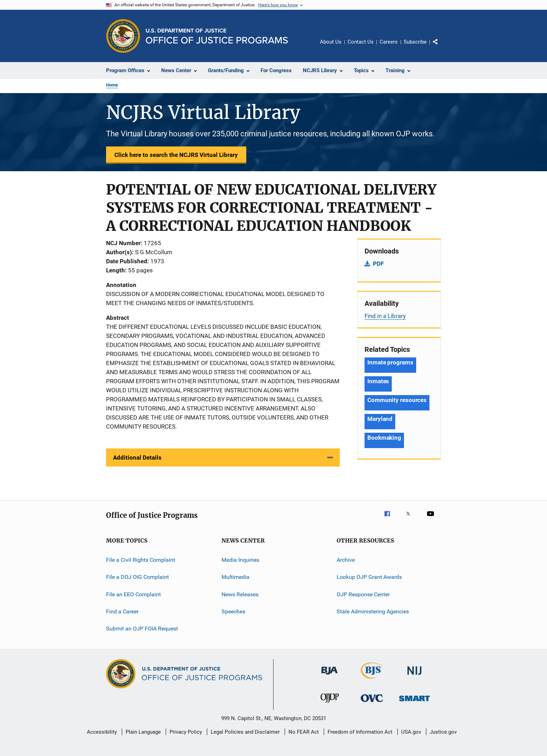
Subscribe (415, 42)
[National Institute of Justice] (414, 676)
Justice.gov (443, 732)
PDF (378, 264)
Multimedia (235, 577)
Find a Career (122, 611)
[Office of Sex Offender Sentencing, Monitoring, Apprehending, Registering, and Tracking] (414, 702)
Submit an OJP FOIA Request (142, 629)
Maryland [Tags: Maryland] (380, 419)
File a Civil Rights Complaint (141, 560)
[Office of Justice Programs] (123, 36)
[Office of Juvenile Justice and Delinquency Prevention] (330, 704)
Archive (346, 560)
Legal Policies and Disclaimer (245, 732)
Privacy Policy (186, 732)
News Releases (240, 594)
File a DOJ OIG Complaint (137, 577)
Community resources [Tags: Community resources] (397, 400)
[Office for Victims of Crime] (372, 703)
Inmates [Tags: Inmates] (378, 381)
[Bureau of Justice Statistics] (372, 680)
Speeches (233, 611)
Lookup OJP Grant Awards (369, 577)
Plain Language (143, 732)
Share (441, 47)
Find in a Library (385, 316)
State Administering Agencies (373, 611)
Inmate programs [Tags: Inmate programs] (390, 362)
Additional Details (137, 458)
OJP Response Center (363, 594)
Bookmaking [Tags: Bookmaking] (384, 438)
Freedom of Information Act (360, 732)
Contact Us (361, 42)
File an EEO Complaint (133, 594)
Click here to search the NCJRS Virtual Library (176, 155)
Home (112, 85)
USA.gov (411, 732)
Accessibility (102, 732)
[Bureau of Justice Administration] (329, 676)
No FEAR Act (304, 732)
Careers (389, 42)
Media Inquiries (240, 560)
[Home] (217, 36)
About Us (331, 42)
